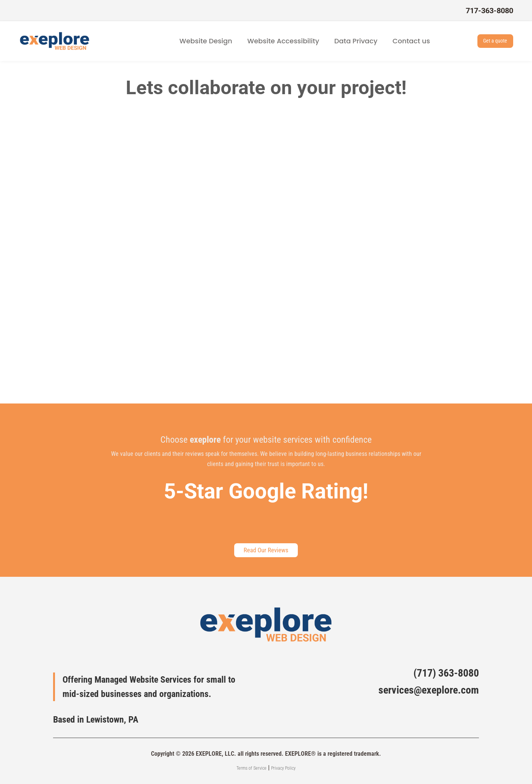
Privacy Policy (283, 768)
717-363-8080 (489, 11)
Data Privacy (356, 41)
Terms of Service (252, 768)
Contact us (411, 41)
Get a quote (489, 41)
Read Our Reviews (266, 549)
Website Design (206, 41)
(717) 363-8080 (446, 673)
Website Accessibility (283, 41)
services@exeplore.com (429, 690)
